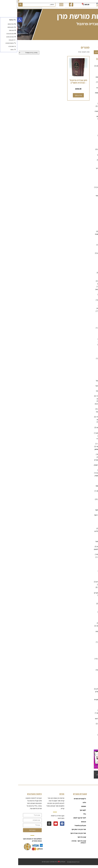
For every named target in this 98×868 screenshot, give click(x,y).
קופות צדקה (90, 680)
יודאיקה (91, 228)
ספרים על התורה (88, 625)
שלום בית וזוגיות (89, 712)
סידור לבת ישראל (84, 383)
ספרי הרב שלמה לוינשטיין (86, 478)
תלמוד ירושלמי (89, 740)
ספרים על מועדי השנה (87, 628)
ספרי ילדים (90, 504)
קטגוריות (89, 808)
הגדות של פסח (89, 137)
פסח (92, 652)
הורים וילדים (90, 146)
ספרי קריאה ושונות (88, 556)
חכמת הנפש (90, 211)
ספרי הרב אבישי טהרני (86, 441)
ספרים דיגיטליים (88, 570)
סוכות (92, 372)
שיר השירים (86, 296)
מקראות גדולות (89, 316)
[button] (2, 20)
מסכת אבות (90, 305)
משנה (92, 333)
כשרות (92, 252)
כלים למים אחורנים (87, 247)
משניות (91, 335)
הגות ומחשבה (89, 143)
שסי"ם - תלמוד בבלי (87, 726)
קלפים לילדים (85, 330)
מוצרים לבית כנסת (88, 275)
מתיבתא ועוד (89, 338)
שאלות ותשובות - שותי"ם (86, 694)
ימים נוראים (90, 244)
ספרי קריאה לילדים (84, 533)
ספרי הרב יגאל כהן (88, 459)
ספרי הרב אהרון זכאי (87, 446)
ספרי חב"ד (90, 496)
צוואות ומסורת (89, 663)
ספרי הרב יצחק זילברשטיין (85, 467)
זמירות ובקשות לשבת (87, 189)
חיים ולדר (87, 528)
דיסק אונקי (90, 126)
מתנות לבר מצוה (88, 344)
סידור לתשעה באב (84, 291)
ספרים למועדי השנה (87, 589)
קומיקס (91, 677)
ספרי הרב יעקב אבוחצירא (85, 462)
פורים (88, 600)
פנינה (92, 650)
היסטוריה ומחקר (88, 148)
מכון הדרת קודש (88, 299)
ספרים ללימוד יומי (88, 586)
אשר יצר (91, 71)
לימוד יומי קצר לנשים (87, 255)
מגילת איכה (86, 286)
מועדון (89, 816)
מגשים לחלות (86, 233)
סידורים (91, 377)
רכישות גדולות (89, 682)
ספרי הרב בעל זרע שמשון (86, 451)
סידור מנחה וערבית (84, 406)
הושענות (83, 108)
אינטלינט (45, 864)
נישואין (92, 366)
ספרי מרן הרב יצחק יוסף (86, 512)
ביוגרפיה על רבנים (88, 84)
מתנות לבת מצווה (88, 346)
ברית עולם (86, 611)
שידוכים (91, 709)
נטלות (92, 363)
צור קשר (89, 827)
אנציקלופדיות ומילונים (87, 68)
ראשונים (87, 165)
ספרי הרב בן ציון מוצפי (86, 448)
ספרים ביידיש (89, 567)
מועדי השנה (90, 272)
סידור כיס (87, 380)
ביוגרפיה (91, 76)
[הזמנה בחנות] (12, 54)
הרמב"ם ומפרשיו (88, 178)
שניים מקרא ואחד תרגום (86, 721)
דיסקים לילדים (89, 132)
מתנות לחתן (90, 349)
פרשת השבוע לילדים (87, 661)
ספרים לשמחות (89, 608)
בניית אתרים (37, 864)
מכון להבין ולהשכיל (88, 302)
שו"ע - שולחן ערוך (84, 170)
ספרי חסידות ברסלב (87, 501)
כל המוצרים (88, 804)
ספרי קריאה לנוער (84, 543)
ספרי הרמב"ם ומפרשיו (87, 493)
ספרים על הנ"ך (89, 622)
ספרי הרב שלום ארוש (87, 475)
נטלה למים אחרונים (87, 360)
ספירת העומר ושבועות (87, 429)
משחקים (91, 319)
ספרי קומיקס (86, 530)
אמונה (92, 65)
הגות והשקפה (89, 140)
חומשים (91, 195)
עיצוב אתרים (28, 864)
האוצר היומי (90, 135)
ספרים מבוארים (89, 617)
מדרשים (91, 263)
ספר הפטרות (90, 432)
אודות (90, 824)
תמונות (91, 742)
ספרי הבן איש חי (89, 438)
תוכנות (92, 731)
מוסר (92, 266)
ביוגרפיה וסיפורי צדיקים (86, 79)
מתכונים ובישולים (88, 341)
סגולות (92, 369)
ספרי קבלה (90, 522)
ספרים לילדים (89, 581)
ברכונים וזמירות (89, 103)
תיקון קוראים (89, 734)
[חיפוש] (3, 5)
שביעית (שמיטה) (88, 699)
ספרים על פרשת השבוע (86, 633)
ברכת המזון (86, 105)
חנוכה (92, 217)
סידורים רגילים (85, 411)
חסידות (91, 219)
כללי (92, 250)
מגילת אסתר (86, 289)
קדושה (92, 666)
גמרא (92, 123)
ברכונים (91, 100)
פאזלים (87, 327)
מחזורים (91, 277)
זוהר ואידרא (90, 181)
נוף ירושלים (90, 358)
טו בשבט (91, 222)
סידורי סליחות (89, 374)
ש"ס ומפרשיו (90, 688)
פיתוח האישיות (89, 647)
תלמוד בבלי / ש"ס (88, 737)
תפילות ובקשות (89, 748)
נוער (92, 355)
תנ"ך (92, 745)
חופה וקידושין (89, 203)
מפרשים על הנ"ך (88, 308)
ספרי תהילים (90, 562)
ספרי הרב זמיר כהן (88, 456)
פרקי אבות (90, 655)
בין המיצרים (90, 87)
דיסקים (91, 129)
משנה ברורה (86, 162)
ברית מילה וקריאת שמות (86, 95)
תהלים (92, 728)
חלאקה (91, 214)
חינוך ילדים (90, 208)
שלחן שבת (90, 718)
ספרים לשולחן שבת (87, 605)
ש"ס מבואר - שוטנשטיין (86, 691)
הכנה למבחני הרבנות (87, 151)
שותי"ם (91, 707)
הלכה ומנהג (90, 175)
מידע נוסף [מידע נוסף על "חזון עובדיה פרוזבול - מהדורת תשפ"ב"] (61, 97)
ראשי (90, 801)
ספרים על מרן (89, 631)
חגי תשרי (91, 192)
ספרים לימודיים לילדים (86, 584)
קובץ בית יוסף (89, 669)
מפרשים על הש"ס (88, 310)
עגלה (90, 820)
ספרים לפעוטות (85, 548)
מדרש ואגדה (90, 261)
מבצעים (91, 258)
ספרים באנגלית (89, 565)
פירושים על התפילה (87, 644)
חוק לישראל (90, 205)
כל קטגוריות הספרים (63, 801)
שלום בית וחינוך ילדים (87, 715)
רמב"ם (88, 167)
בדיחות (91, 73)
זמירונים (91, 186)
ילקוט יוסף (90, 241)
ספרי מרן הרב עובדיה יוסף (85, 517)
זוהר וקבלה (90, 184)
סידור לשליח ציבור (84, 388)
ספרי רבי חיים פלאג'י (87, 559)
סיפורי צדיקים (89, 427)
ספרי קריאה (90, 525)
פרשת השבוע (89, 658)
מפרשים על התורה (88, 313)
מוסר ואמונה (90, 269)
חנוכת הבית (86, 614)
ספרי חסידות (90, 498)
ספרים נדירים (89, 619)
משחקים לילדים (89, 321)
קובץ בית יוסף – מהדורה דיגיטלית (62, 844)
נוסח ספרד (83, 398)
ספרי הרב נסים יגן (88, 472)
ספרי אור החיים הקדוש (86, 435)
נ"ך (93, 352)
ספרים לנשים (89, 603)
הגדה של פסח (85, 283)
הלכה (92, 154)
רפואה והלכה (89, 685)
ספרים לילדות (89, 578)
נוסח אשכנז (82, 393)
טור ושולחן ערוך (89, 225)
